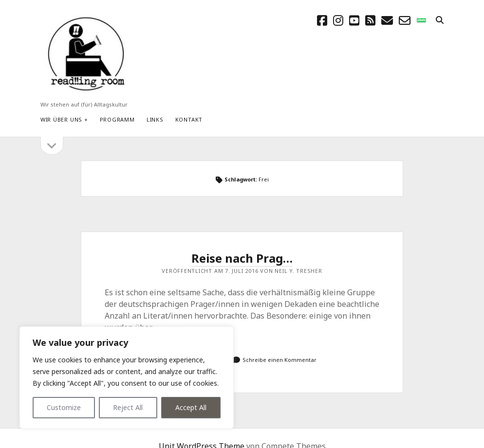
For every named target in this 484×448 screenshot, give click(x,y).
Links (155, 119)
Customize (64, 407)
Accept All (191, 407)
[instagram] (338, 20)
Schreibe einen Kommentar (279, 360)
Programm (117, 119)
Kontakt (189, 119)
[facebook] (322, 20)
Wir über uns (61, 119)
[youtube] (354, 20)
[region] (127, 377)
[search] (440, 20)
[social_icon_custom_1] (421, 20)
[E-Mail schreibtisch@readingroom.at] (387, 20)
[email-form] (405, 20)
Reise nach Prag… (242, 258)
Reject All (128, 407)
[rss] (370, 20)
